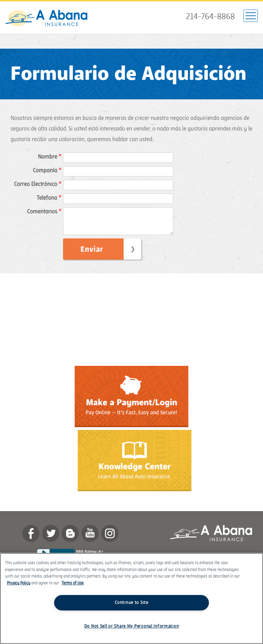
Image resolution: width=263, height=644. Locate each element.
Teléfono (49, 198)
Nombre (50, 157)
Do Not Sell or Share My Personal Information (132, 626)
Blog (70, 538)
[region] (131, 598)
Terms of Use (73, 583)
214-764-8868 (210, 17)
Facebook (31, 538)
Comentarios (44, 212)
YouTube (90, 538)
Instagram (110, 538)
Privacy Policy (18, 583)
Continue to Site (131, 603)
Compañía (47, 171)
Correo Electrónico (38, 184)
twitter (51, 538)
